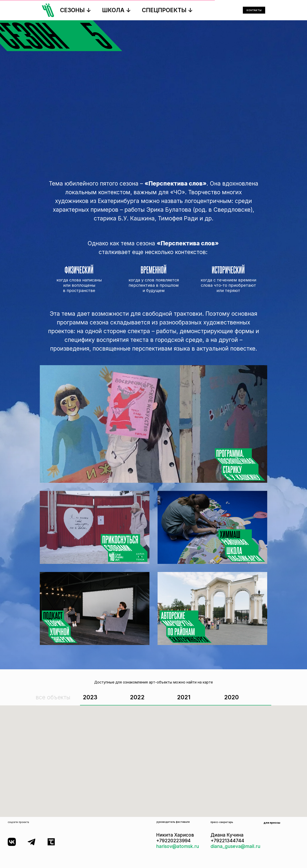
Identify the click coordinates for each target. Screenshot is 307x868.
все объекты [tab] (53, 697)
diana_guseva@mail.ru (235, 846)
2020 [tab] (231, 697)
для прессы (272, 823)
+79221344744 (227, 841)
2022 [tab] (137, 697)
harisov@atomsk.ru (178, 846)
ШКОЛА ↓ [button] (117, 10)
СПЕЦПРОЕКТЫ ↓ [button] (167, 10)
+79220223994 (173, 841)
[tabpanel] (153, 761)
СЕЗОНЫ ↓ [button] (76, 10)
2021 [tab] (184, 697)
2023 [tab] (90, 697)
